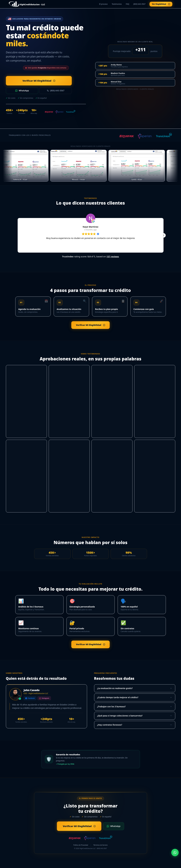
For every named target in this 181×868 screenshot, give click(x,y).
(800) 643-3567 (139, 4)
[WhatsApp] (175, 852)
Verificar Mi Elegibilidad (31, 81)
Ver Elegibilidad (160, 4)
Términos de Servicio (100, 845)
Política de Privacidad (81, 845)
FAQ (128, 4)
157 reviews (113, 256)
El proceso (103, 4)
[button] (164, 235)
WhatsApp (22, 91)
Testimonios (117, 4)
